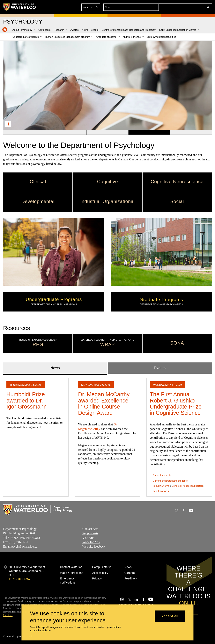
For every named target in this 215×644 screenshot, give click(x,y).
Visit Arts (88, 538)
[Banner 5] (191, 132)
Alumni (166, 486)
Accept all (170, 616)
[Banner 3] (107, 132)
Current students (162, 475)
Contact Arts (90, 529)
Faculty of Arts (161, 491)
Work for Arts (91, 542)
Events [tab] (160, 368)
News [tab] (55, 368)
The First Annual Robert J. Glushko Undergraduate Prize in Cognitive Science (176, 404)
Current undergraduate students (170, 481)
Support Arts (90, 533)
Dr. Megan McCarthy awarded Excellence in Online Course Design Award (104, 404)
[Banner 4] (149, 132)
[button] (180, 7)
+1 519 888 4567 (19, 579)
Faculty (157, 486)
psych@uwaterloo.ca (24, 546)
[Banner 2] (66, 132)
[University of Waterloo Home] (20, 7)
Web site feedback (94, 546)
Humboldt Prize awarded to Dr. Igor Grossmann (27, 400)
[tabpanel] (107, 436)
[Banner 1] (24, 132)
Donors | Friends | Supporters (188, 486)
